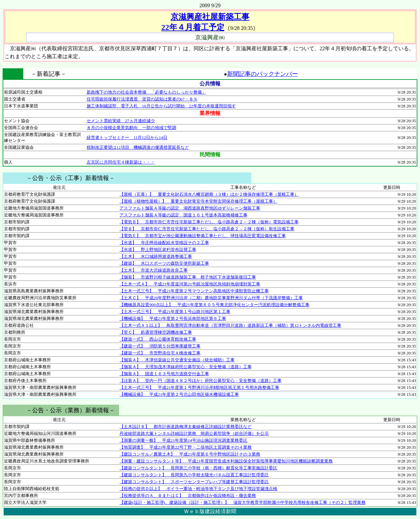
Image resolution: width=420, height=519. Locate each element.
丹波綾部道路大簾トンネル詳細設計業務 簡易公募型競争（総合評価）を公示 (194, 433)
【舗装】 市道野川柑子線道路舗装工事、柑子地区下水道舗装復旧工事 (188, 277)
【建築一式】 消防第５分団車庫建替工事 (160, 346)
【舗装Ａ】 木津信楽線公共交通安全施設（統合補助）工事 (177, 360)
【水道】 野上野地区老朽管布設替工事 (158, 249)
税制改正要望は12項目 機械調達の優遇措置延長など (138, 147)
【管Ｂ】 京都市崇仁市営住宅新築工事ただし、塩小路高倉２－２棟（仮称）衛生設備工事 (207, 229)
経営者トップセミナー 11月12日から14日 (127, 137)
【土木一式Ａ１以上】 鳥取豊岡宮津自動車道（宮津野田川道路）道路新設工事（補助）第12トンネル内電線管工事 (230, 325)
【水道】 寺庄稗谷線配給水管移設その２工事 (164, 243)
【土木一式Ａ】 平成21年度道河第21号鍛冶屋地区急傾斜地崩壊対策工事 (190, 284)
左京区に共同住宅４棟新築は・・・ (121, 162)
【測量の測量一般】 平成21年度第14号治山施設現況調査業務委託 (183, 440)
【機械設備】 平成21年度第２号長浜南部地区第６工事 (173, 318)
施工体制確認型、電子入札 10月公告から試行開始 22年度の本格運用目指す (161, 106)
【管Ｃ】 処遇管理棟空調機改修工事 (156, 332)
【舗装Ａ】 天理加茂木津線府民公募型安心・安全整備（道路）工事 (186, 367)
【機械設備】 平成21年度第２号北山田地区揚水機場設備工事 (179, 394)
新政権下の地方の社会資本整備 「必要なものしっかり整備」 (146, 92)
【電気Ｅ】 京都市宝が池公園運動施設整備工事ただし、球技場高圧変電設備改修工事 (203, 236)
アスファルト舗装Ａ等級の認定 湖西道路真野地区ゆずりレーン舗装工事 (190, 208)
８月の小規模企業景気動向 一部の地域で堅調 (131, 128)
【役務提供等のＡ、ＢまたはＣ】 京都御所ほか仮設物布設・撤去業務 (188, 496)
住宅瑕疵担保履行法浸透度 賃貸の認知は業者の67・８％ (142, 99)
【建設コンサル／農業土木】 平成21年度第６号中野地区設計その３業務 (190, 454)
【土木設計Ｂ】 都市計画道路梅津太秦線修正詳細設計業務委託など (186, 427)
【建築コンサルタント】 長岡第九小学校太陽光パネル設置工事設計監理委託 (194, 475)
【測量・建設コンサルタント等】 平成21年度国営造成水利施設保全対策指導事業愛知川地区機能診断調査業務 (226, 461)
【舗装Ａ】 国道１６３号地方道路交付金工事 (164, 374)
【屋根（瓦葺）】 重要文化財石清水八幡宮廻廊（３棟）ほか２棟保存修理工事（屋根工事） (209, 194)
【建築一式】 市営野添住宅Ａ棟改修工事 (160, 353)
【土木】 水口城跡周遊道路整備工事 (156, 256)
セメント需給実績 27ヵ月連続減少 (121, 121)
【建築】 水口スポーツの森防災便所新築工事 (164, 263)
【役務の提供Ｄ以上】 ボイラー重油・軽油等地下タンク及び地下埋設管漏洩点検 (198, 489)
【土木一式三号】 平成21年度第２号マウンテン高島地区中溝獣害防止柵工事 (194, 291)
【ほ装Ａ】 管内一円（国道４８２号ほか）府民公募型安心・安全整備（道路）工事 (200, 381)
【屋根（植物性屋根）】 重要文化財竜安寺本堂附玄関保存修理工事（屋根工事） (198, 201)
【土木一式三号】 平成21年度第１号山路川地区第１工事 (175, 312)
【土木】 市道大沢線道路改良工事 (154, 270)
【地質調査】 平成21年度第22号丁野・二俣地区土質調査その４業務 (186, 447)
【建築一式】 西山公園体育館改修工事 (158, 339)
